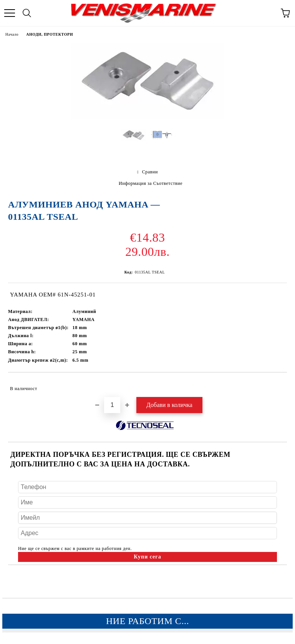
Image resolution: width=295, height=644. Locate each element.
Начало (12, 34)
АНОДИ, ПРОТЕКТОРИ (50, 34)
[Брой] (112, 405)
